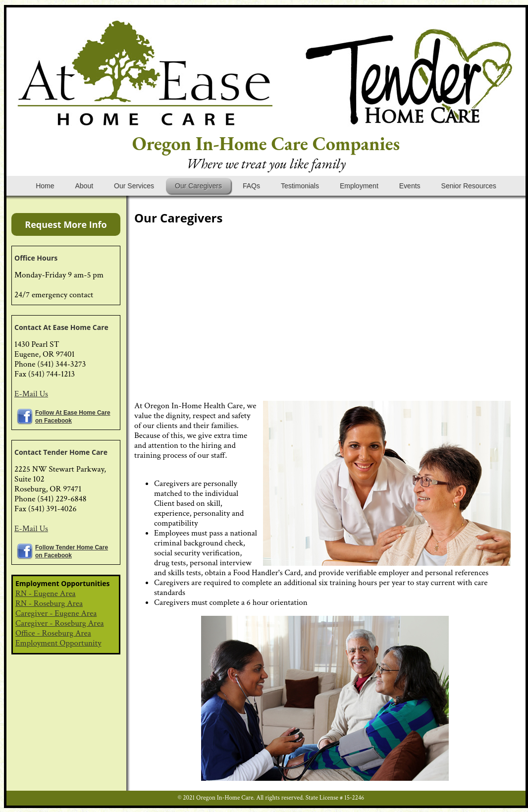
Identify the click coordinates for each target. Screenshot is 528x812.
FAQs (251, 186)
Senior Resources (469, 186)
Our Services (134, 186)
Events (410, 186)
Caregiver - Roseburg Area (60, 623)
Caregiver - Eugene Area (56, 613)
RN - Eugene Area (46, 594)
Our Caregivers (198, 186)
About (84, 186)
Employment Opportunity (58, 643)
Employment (359, 186)
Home (45, 186)
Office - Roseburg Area (53, 633)
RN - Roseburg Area (49, 603)
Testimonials (300, 186)
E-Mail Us (31, 394)
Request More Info (66, 224)
